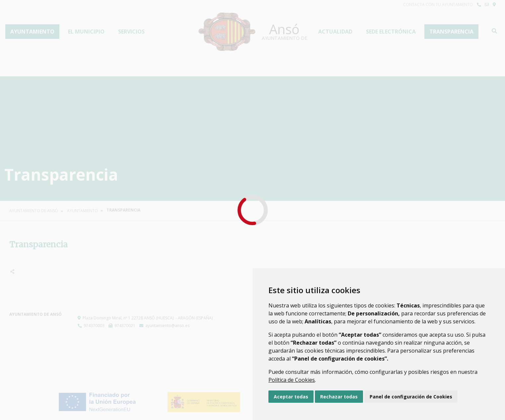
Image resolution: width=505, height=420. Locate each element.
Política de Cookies (292, 380)
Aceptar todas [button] (291, 397)
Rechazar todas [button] (339, 397)
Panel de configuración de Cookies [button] (411, 397)
